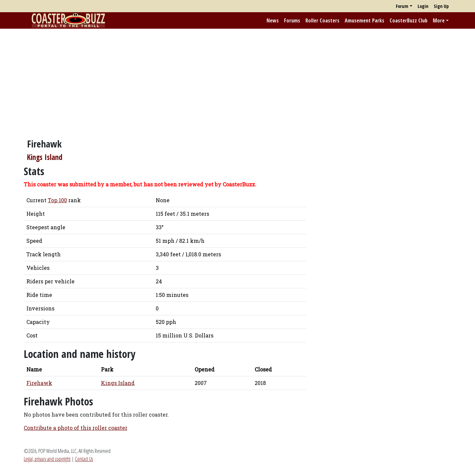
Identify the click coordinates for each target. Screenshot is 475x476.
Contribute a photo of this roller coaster (76, 428)
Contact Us (84, 459)
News (273, 20)
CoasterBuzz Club (409, 20)
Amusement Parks (364, 20)
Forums (292, 20)
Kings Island (45, 157)
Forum (402, 6)
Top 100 (57, 200)
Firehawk (39, 383)
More (439, 20)
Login (423, 6)
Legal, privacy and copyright (47, 459)
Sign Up (441, 6)
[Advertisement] (237, 80)
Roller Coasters (322, 20)
